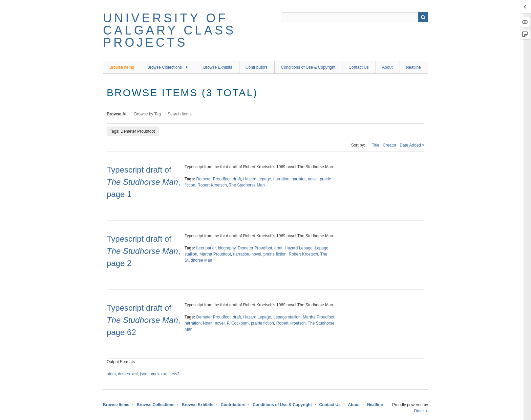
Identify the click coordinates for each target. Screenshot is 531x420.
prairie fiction (275, 254)
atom (111, 374)
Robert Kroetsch (212, 185)
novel (313, 179)
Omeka (420, 411)
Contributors (257, 67)
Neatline (413, 67)
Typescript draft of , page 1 (143, 182)
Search (423, 17)
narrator (299, 179)
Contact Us (358, 67)
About (387, 67)
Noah (208, 323)
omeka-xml (160, 374)
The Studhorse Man (247, 185)
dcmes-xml (128, 374)
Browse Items (122, 67)
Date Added (410, 145)
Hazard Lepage (257, 179)
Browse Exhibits (218, 67)
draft (237, 179)
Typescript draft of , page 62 (143, 320)
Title (376, 145)
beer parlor (206, 248)
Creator (389, 145)
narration (281, 179)
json (144, 374)
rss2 (176, 374)
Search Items (180, 114)
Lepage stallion (287, 317)
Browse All (117, 114)
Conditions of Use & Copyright (308, 67)
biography (227, 248)
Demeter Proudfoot (213, 179)
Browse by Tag (148, 114)
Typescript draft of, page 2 (143, 251)
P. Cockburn (238, 323)
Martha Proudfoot (215, 254)
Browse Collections (165, 67)
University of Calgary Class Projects (169, 30)
